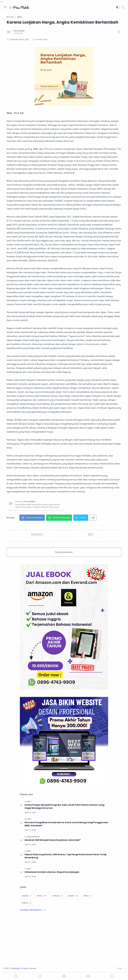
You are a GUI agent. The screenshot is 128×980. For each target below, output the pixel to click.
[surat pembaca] (33, 837)
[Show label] (33, 910)
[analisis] (27, 896)
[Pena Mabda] (19, 31)
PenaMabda (16, 968)
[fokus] (88, 896)
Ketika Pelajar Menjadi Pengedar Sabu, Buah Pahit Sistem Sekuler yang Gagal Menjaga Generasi (65, 806)
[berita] (42, 896)
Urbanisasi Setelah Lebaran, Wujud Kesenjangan (52, 872)
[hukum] (27, 903)
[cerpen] (73, 896)
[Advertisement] (64, 939)
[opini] (29, 801)
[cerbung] (58, 896)
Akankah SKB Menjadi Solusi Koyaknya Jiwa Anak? (53, 840)
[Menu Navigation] (5, 7)
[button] (118, 7)
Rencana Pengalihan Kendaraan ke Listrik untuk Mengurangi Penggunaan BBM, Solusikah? (66, 824)
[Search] (123, 7)
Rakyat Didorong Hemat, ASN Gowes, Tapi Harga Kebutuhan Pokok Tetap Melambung (66, 856)
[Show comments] (112, 976)
